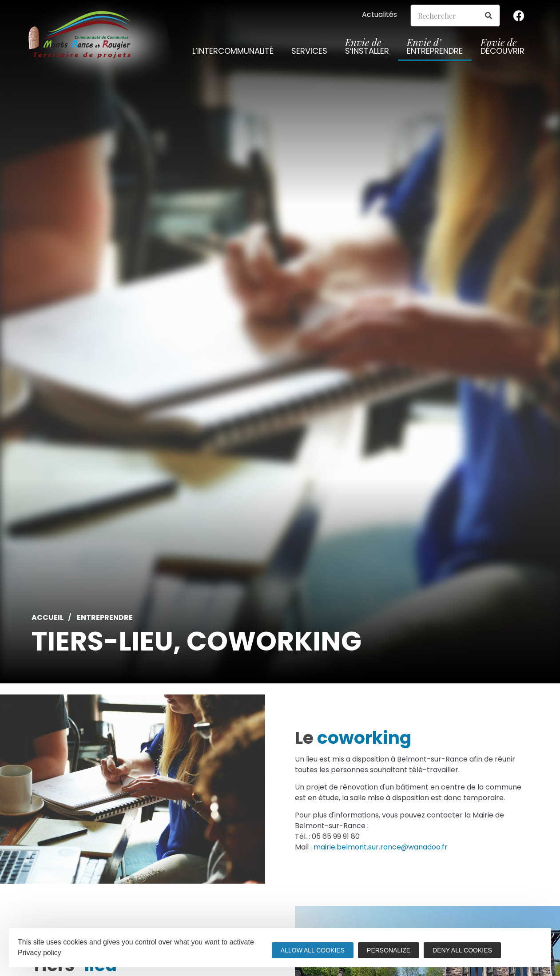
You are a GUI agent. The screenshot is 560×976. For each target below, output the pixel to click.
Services (309, 53)
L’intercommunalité (233, 53)
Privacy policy (40, 953)
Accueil (48, 618)
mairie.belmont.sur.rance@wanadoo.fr (381, 847)
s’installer (367, 48)
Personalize (389, 950)
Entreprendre (105, 618)
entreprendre (435, 48)
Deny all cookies (462, 950)
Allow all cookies (313, 950)
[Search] (489, 16)
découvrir (502, 48)
